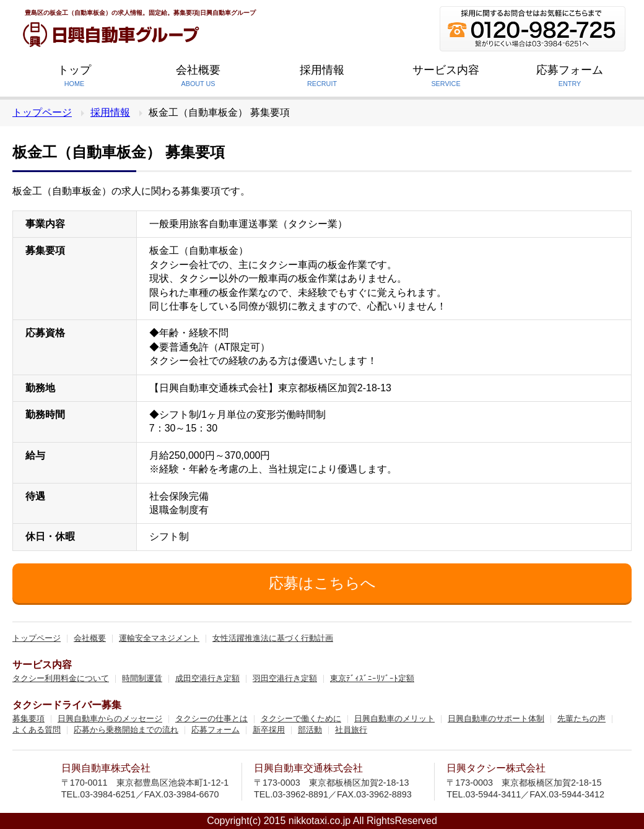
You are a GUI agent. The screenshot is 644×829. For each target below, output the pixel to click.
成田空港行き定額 (207, 679)
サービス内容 (446, 77)
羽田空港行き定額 (285, 679)
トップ (74, 77)
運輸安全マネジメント (159, 639)
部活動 (310, 730)
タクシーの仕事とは (211, 719)
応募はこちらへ (322, 583)
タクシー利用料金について (61, 679)
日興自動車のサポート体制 (496, 719)
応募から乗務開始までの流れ (126, 730)
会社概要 (198, 77)
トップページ (42, 112)
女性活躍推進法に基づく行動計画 (273, 639)
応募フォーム (570, 77)
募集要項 (28, 719)
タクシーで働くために (301, 719)
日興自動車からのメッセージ (110, 719)
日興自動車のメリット (394, 719)
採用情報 (322, 77)
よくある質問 (37, 730)
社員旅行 (351, 730)
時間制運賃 (142, 679)
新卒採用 (269, 730)
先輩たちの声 (581, 719)
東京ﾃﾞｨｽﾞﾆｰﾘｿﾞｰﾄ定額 (372, 679)
